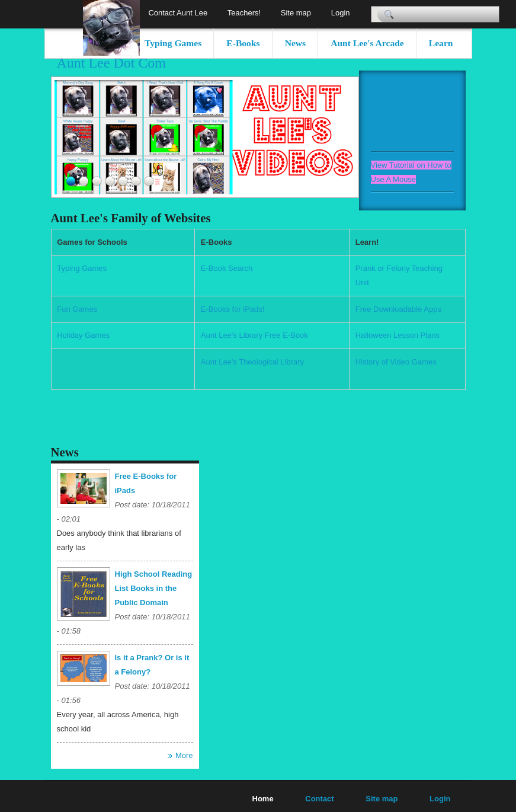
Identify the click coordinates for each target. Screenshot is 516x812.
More (184, 755)
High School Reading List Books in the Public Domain (154, 588)
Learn (441, 43)
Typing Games (173, 43)
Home (263, 799)
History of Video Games (396, 362)
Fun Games (77, 309)
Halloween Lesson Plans (398, 335)
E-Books (243, 43)
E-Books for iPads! (233, 309)
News (296, 43)
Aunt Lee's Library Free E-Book (254, 335)
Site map (296, 13)
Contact (319, 799)
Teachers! (244, 13)
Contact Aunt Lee (178, 13)
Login (341, 13)
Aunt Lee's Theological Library (252, 362)
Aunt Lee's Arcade (367, 43)
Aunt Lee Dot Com (112, 63)
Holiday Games (83, 335)
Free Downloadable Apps (398, 309)
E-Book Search (227, 268)
